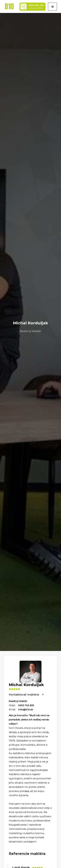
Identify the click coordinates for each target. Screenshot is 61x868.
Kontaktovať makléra (26, 694)
